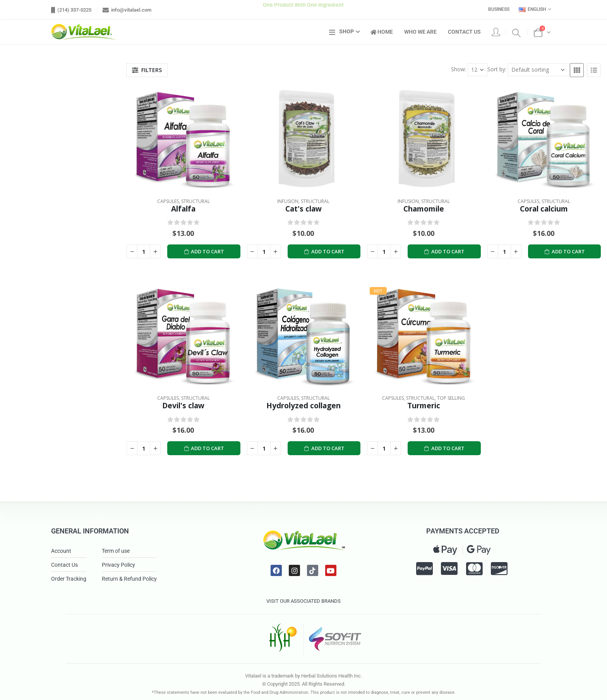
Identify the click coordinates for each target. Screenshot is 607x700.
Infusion (288, 201)
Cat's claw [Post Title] (303, 209)
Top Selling (451, 398)
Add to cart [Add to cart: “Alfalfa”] (204, 252)
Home (382, 32)
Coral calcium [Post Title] (544, 209)
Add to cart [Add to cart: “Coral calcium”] (564, 252)
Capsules (168, 201)
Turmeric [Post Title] (424, 405)
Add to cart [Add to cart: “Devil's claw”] (204, 448)
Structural (195, 201)
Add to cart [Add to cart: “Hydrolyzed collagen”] (324, 448)
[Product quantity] (144, 251)
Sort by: (497, 69)
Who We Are (420, 32)
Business (499, 9)
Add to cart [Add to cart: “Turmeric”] (444, 448)
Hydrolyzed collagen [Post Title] (303, 405)
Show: (459, 69)
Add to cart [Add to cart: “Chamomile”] (444, 252)
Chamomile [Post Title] (424, 209)
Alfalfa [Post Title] (183, 209)
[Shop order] (539, 70)
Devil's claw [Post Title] (183, 405)
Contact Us (464, 32)
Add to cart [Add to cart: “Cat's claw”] (324, 252)
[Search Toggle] (516, 32)
